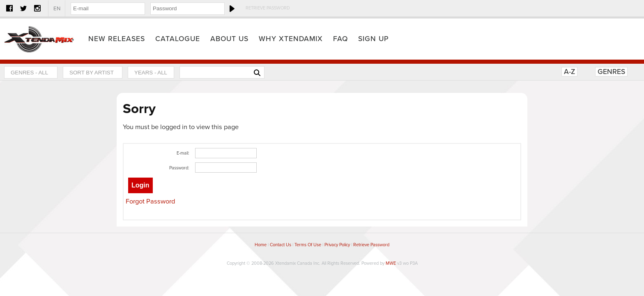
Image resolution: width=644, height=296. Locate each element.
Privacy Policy (337, 245)
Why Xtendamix (291, 39)
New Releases (117, 39)
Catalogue (178, 39)
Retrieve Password (268, 8)
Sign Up (374, 39)
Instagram (37, 8)
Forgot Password (150, 201)
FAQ (340, 39)
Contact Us (281, 245)
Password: (179, 168)
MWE (391, 263)
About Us (229, 39)
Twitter (23, 8)
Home (39, 39)
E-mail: (183, 153)
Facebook (9, 8)
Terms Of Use (308, 245)
